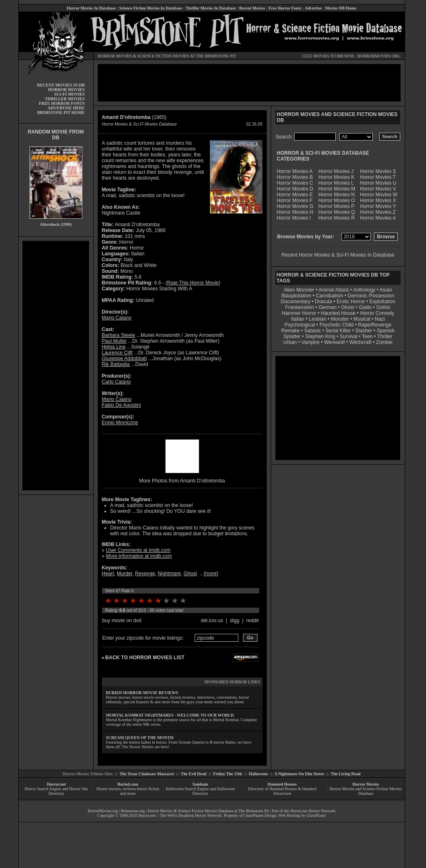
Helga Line (114, 347)
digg (235, 621)
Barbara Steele (119, 335)
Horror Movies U (378, 183)
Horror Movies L (336, 183)
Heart (108, 574)
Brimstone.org (133, 811)
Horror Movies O (337, 200)
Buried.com (128, 784)
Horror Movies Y (378, 206)
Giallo (365, 307)
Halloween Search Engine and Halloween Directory (200, 791)
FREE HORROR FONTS (62, 103)
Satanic (312, 331)
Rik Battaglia (116, 364)
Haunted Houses (282, 784)
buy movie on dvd (122, 621)
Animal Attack (334, 290)
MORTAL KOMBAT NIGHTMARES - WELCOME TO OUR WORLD (170, 715)
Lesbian (318, 319)
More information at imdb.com (139, 556)
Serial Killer (338, 331)
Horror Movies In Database (91, 8)
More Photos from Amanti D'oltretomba (182, 481)
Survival (349, 336)
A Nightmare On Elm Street (299, 774)
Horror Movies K (336, 177)
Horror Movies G (295, 206)
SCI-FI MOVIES (69, 94)
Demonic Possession (371, 296)
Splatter (292, 336)
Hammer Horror (299, 313)
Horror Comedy (377, 313)
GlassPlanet (316, 815)
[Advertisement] (56, 366)
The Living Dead (346, 774)
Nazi (380, 319)
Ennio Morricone (120, 423)
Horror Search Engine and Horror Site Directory (56, 791)
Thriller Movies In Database (211, 8)
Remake (291, 331)
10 (183, 601)
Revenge (145, 574)
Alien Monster (299, 290)
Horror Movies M (337, 189)
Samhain (201, 784)
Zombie (384, 342)
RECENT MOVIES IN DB (61, 85)
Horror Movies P (336, 206)
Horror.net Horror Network (313, 811)
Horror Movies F (295, 200)
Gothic (383, 307)
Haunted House (338, 313)
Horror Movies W (379, 195)
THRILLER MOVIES (65, 99)
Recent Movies (252, 8)
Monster (340, 319)
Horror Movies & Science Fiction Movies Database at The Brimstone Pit (208, 811)
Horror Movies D (295, 189)
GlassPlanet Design (260, 815)
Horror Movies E (295, 195)
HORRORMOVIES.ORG (379, 56)
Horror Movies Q (337, 212)
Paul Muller (114, 341)
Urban (290, 342)
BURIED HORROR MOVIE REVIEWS (142, 693)
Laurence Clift (117, 353)
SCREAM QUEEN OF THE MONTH (140, 738)
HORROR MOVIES (115, 56)
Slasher (364, 331)
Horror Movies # (378, 218)
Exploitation (382, 302)
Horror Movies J (336, 171)
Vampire (310, 342)
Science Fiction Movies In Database (150, 8)
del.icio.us (212, 621)
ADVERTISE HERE (66, 108)
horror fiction (148, 789)
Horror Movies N (336, 195)
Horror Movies (366, 784)
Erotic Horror (351, 302)
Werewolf (334, 342)
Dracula (323, 302)
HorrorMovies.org (103, 811)
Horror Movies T (378, 177)
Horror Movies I (294, 218)
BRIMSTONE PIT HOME (61, 113)
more (211, 574)
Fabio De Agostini (121, 405)
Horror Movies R (336, 218)
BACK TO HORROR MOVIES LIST (145, 658)
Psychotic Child (337, 325)
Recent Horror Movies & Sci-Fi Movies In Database (338, 255)
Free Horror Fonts (285, 8)
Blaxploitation (296, 296)
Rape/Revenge (375, 325)
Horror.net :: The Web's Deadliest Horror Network (180, 815)
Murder (125, 574)
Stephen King (320, 336)
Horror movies (109, 789)
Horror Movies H (295, 212)
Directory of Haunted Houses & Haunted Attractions (282, 791)
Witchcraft (360, 342)
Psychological (300, 325)
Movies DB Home (341, 8)
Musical (362, 319)
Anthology (364, 290)
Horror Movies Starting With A (159, 289)
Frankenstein (299, 307)
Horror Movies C (295, 183)
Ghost (190, 574)
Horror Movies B (295, 177)
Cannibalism (329, 296)
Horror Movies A (295, 171)
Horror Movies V (378, 189)
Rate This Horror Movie (193, 283)
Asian (386, 290)
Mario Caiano (117, 318)
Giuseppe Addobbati (124, 359)
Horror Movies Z (378, 212)
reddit (253, 621)
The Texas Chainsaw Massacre (147, 774)
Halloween (258, 774)
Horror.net (57, 784)
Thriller (385, 336)
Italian (297, 319)
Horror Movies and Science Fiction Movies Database (366, 791)
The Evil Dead (194, 774)
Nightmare (169, 574)
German (328, 307)
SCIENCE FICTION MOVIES (163, 56)
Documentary (296, 302)
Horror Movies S (378, 171)
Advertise (313, 8)
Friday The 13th (227, 774)
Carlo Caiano (116, 382)
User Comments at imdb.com (138, 550)
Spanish (385, 331)
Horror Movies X (378, 200)
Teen (367, 336)
